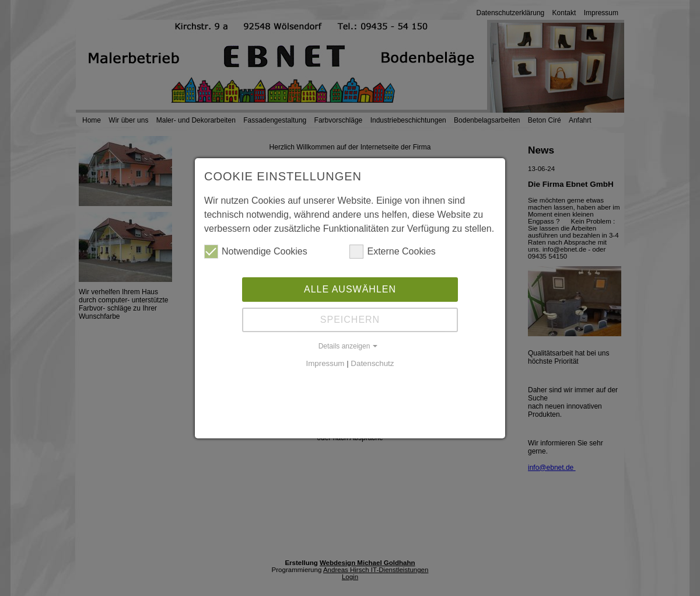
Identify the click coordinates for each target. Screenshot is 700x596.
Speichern (350, 320)
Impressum (325, 363)
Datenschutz (372, 363)
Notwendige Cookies (256, 252)
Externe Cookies (392, 252)
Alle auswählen (350, 289)
